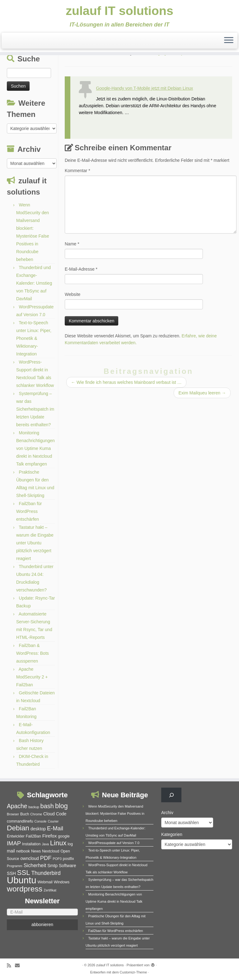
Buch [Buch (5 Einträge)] (25, 814)
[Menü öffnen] (229, 41)
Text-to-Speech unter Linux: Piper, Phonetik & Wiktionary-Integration (34, 338)
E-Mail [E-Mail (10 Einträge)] (55, 828)
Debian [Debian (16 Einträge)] (18, 828)
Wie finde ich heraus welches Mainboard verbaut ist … (126, 382)
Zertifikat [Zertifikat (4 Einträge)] (50, 890)
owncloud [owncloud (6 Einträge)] (29, 858)
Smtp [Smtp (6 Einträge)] (52, 866)
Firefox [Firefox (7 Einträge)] (49, 836)
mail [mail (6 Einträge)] (11, 851)
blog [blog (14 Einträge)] (61, 806)
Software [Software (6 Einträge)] (68, 866)
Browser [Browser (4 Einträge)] (13, 814)
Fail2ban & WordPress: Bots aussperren (33, 653)
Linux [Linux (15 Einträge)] (58, 843)
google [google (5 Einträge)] (64, 836)
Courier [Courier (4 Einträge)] (53, 821)
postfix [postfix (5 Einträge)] (68, 859)
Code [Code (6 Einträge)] (61, 814)
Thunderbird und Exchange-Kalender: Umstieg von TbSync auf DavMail (34, 283)
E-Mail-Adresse (81, 269)
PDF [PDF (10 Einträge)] (46, 858)
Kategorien (172, 834)
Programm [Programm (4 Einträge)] (15, 866)
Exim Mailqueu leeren (202, 393)
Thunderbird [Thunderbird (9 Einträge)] (46, 873)
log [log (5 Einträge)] (70, 844)
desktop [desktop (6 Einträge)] (38, 829)
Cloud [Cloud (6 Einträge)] (49, 814)
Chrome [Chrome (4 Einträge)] (36, 814)
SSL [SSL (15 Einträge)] (24, 873)
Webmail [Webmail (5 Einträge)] (45, 882)
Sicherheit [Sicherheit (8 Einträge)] (35, 865)
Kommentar (77, 171)
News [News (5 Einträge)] (36, 851)
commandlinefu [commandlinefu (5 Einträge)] (20, 821)
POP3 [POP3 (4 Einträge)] (57, 859)
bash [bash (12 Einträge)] (47, 806)
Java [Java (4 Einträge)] (45, 844)
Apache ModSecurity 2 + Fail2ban (32, 677)
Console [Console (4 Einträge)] (40, 821)
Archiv (167, 813)
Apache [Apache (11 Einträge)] (17, 806)
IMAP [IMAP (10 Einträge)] (14, 843)
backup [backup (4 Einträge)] (34, 807)
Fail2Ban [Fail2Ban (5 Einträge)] (33, 836)
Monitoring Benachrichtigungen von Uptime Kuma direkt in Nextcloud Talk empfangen (35, 448)
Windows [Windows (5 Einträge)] (62, 882)
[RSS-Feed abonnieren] (11, 966)
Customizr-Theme (133, 972)
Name (72, 244)
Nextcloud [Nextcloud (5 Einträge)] (51, 851)
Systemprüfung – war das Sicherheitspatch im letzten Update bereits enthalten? (35, 409)
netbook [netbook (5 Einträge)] (23, 851)
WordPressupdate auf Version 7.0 (114, 843)
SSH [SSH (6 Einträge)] (11, 873)
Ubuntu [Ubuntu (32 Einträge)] (22, 880)
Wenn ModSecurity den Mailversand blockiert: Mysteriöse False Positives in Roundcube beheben (115, 813)
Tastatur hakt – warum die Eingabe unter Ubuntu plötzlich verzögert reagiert (35, 543)
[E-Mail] (42, 912)
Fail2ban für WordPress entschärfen (29, 511)
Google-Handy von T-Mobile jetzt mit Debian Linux (144, 88)
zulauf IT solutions (119, 11)
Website (73, 294)
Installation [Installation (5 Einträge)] (31, 844)
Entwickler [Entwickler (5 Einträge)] (16, 836)
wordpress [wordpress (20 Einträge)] (25, 889)
